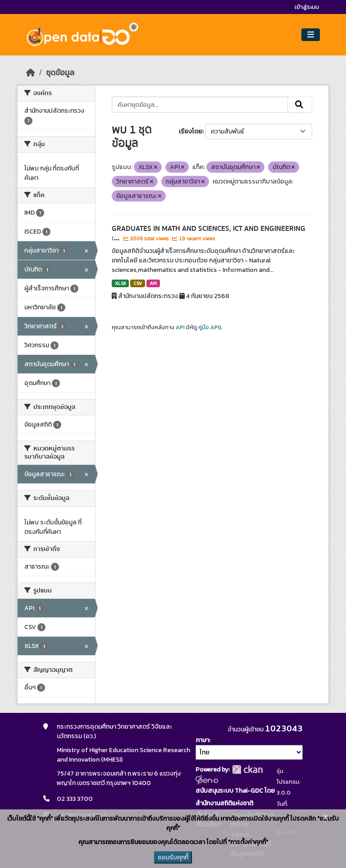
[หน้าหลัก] (31, 73)
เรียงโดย (191, 131)
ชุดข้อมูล (60, 73)
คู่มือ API (209, 327)
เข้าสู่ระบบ (307, 7)
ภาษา (202, 740)
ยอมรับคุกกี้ (173, 857)
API (153, 283)
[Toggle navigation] (311, 35)
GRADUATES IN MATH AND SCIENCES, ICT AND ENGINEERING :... (209, 233)
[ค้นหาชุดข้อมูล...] (200, 105)
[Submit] (300, 105)
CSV (138, 283)
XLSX (121, 283)
